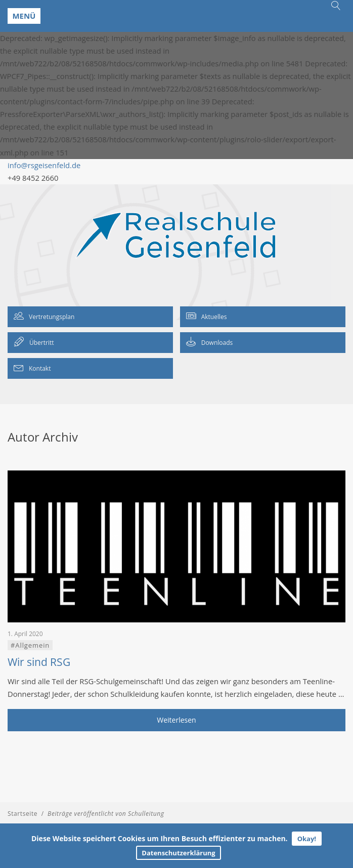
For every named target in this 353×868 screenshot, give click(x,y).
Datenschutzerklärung (178, 853)
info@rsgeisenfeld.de (44, 165)
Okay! (307, 839)
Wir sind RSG (39, 662)
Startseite (23, 814)
